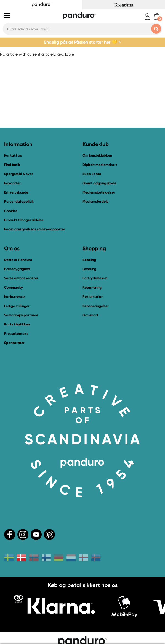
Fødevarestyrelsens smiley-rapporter (35, 229)
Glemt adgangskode (99, 183)
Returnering (92, 287)
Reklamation (93, 297)
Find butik (12, 165)
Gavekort (90, 315)
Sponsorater (14, 343)
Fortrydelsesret (95, 278)
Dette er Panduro (18, 260)
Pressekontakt (16, 334)
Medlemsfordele (95, 201)
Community (14, 287)
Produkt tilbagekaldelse (24, 220)
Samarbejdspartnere (21, 315)
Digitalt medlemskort (100, 165)
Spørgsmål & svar (19, 174)
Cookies (11, 211)
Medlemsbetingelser (99, 192)
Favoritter (12, 183)
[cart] (157, 16)
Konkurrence (14, 297)
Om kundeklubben (97, 155)
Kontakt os (13, 155)
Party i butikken (17, 324)
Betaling (89, 260)
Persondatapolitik (19, 201)
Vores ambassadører (21, 278)
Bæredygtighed (17, 269)
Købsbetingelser (96, 306)
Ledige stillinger (17, 306)
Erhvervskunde (16, 192)
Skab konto (92, 174)
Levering (89, 269)
